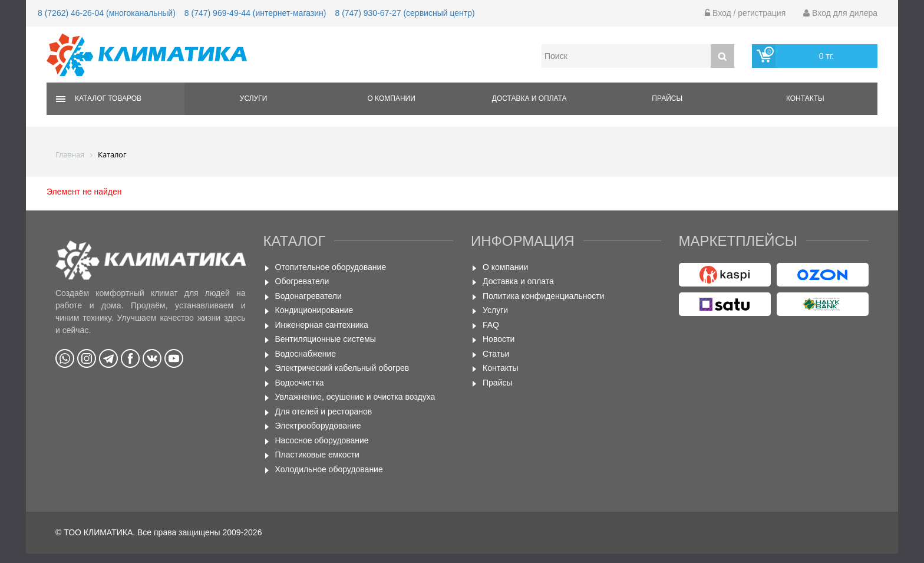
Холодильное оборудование (329, 469)
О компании (391, 98)
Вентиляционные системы (326, 339)
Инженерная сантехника (322, 325)
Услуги (254, 98)
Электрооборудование (318, 426)
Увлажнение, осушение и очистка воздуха (355, 397)
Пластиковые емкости (317, 455)
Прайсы (667, 98)
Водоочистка (300, 383)
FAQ (491, 325)
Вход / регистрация (745, 13)
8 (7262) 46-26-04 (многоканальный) (107, 13)
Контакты (805, 98)
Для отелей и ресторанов (324, 411)
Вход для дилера (840, 13)
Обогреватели (302, 281)
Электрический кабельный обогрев (342, 368)
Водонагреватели (308, 296)
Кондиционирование (314, 310)
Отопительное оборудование (331, 267)
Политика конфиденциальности (544, 296)
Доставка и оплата (529, 98)
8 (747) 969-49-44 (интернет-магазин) (255, 13)
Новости (499, 339)
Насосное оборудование (322, 440)
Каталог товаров (108, 98)
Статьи (496, 354)
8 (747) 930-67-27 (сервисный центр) (405, 13)
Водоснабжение (306, 354)
